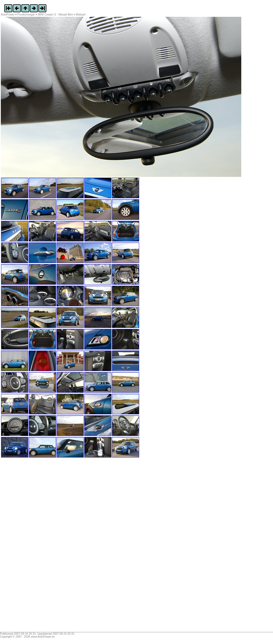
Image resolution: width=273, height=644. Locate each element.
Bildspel (81, 15)
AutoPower (8, 15)
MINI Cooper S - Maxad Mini (55, 15)
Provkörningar (26, 15)
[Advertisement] (34, 547)
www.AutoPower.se (43, 637)
